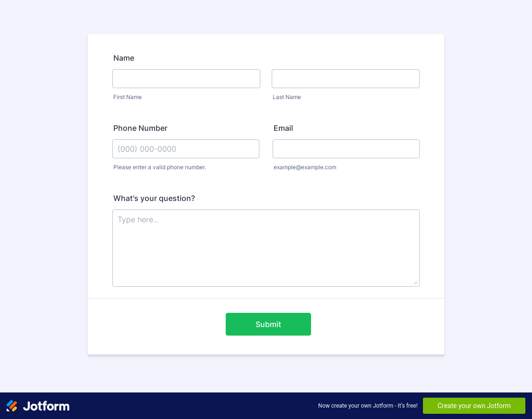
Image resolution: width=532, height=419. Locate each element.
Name (124, 58)
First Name (128, 97)
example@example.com (305, 167)
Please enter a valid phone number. (160, 167)
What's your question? (154, 198)
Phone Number (140, 128)
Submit (268, 324)
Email (283, 128)
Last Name (287, 97)
